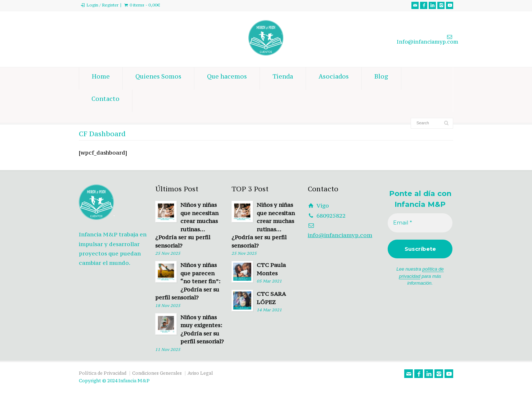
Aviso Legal (200, 373)
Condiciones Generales (157, 373)
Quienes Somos (158, 79)
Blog (381, 79)
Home (101, 79)
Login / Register (102, 5)
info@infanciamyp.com (340, 235)
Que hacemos (227, 79)
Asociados (334, 79)
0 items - (145, 5)
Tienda (283, 79)
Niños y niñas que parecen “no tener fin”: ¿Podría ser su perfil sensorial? (188, 281)
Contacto (105, 101)
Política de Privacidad (103, 373)
